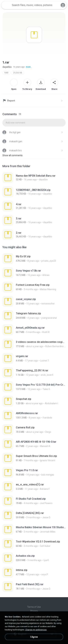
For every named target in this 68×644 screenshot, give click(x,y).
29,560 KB (18, 73)
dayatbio (7, 67)
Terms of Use (34, 607)
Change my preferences (36, 630)
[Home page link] (6, 5)
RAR (6, 73)
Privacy (34, 611)
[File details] (34, 178)
